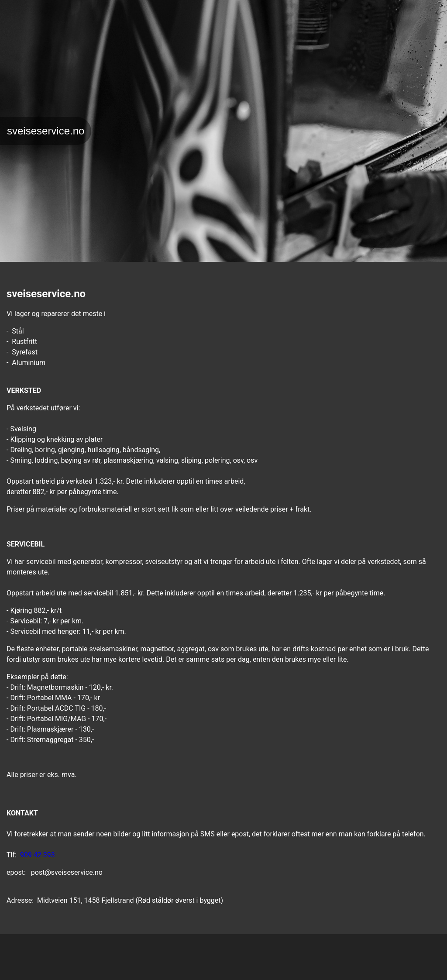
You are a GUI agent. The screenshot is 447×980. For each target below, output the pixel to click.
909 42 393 (38, 855)
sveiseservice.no (46, 131)
